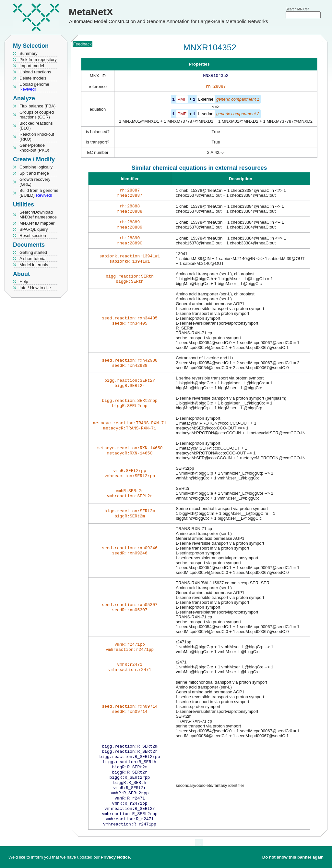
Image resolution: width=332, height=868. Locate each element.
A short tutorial (33, 259)
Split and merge (34, 173)
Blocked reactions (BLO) (36, 126)
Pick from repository (38, 60)
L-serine (206, 100)
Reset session (33, 236)
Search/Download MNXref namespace (38, 215)
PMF (182, 100)
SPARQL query (34, 229)
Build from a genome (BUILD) (39, 193)
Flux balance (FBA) (37, 106)
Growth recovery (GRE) (35, 182)
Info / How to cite (35, 288)
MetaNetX (91, 12)
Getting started (33, 252)
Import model (32, 66)
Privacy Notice (115, 857)
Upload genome (34, 87)
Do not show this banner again (293, 857)
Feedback (83, 44)
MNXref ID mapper (37, 223)
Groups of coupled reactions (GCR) (37, 115)
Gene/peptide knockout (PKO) (34, 148)
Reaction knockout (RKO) (37, 137)
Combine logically (36, 167)
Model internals (34, 265)
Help (24, 282)
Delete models (33, 78)
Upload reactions (35, 72)
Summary (29, 53)
